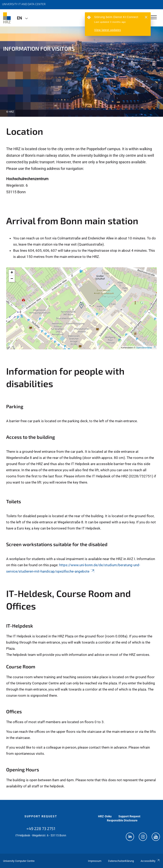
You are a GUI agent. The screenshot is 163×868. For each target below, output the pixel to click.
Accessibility (150, 861)
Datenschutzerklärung (121, 861)
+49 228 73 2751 (41, 828)
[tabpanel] (81, 72)
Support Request (41, 816)
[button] (81, 305)
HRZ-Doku (105, 816)
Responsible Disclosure (122, 820)
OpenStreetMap (146, 348)
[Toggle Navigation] (154, 18)
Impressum (95, 861)
